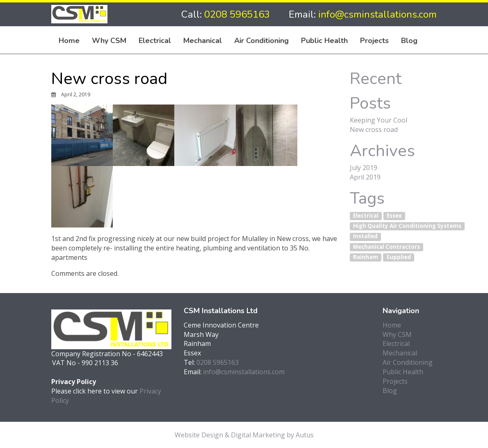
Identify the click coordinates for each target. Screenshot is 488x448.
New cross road (374, 130)
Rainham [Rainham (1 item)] (366, 257)
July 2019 (364, 168)
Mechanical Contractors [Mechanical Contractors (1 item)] (387, 247)
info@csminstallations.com (377, 14)
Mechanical (203, 40)
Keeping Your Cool (379, 120)
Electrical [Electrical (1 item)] (366, 216)
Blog (409, 40)
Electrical (155, 40)
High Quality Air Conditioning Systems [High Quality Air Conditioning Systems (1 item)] (407, 226)
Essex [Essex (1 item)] (394, 216)
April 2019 (365, 177)
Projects (374, 40)
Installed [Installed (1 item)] (365, 237)
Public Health (324, 40)
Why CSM (109, 40)
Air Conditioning (261, 40)
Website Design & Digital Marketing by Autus (244, 435)
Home (69, 40)
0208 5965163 (237, 14)
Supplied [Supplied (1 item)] (399, 257)
